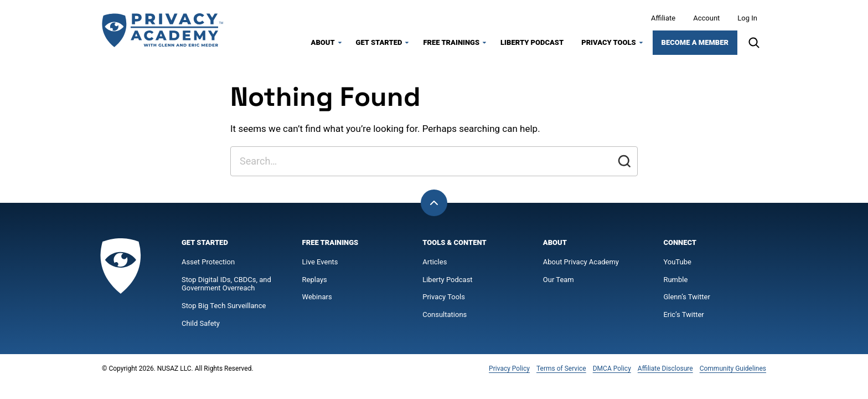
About (323, 42)
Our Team (559, 280)
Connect (680, 242)
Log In (747, 18)
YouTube (677, 262)
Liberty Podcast (532, 42)
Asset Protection (208, 262)
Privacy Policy (509, 369)
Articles (435, 262)
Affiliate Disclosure (665, 369)
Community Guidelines (733, 369)
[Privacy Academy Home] (163, 30)
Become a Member (695, 42)
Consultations (445, 314)
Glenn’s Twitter (686, 297)
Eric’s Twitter (683, 314)
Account (706, 18)
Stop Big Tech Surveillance (224, 306)
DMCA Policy (612, 369)
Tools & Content (454, 242)
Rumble (675, 280)
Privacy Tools (608, 42)
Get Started (379, 42)
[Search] (754, 43)
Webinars (317, 297)
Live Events (320, 262)
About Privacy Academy (581, 262)
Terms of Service (561, 369)
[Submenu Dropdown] (340, 43)
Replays (315, 280)
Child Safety (201, 323)
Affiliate (663, 18)
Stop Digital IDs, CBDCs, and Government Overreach (226, 284)
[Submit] (624, 161)
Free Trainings (451, 42)
